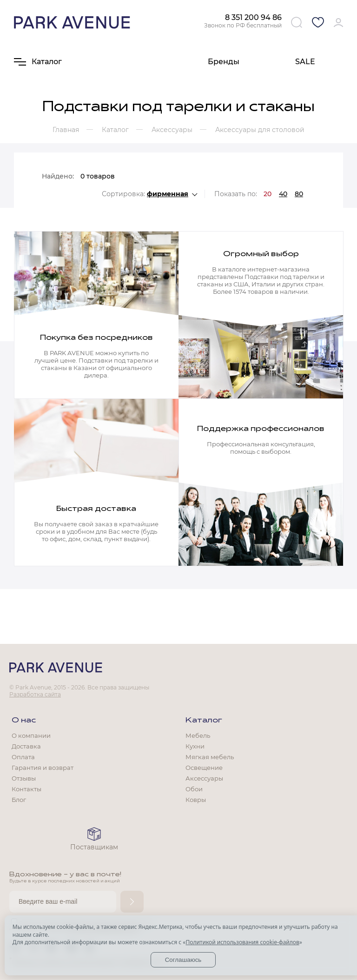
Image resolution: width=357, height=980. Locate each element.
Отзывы (24, 778)
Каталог (204, 721)
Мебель (198, 735)
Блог (19, 800)
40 (283, 194)
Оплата (23, 757)
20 (268, 194)
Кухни (195, 746)
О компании (31, 735)
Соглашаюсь (183, 960)
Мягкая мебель (210, 757)
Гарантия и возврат (43, 768)
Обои (194, 789)
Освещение (204, 768)
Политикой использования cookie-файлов (242, 942)
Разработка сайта (35, 694)
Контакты (26, 789)
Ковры (196, 800)
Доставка (26, 746)
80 (299, 194)
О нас (24, 721)
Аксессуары (204, 778)
